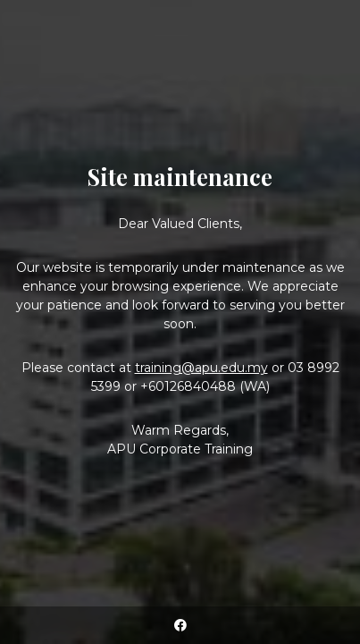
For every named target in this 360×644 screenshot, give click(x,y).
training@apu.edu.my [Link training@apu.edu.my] (201, 368)
